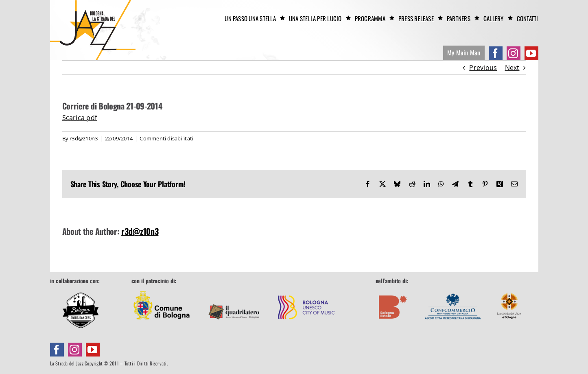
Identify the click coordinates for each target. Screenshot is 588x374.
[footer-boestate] (393, 289)
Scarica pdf (80, 118)
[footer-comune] (162, 289)
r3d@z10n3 (84, 138)
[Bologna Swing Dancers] (81, 310)
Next (512, 68)
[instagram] (514, 53)
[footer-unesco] (306, 289)
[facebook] (496, 53)
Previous (483, 68)
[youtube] (531, 53)
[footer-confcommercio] (453, 289)
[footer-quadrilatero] (234, 289)
